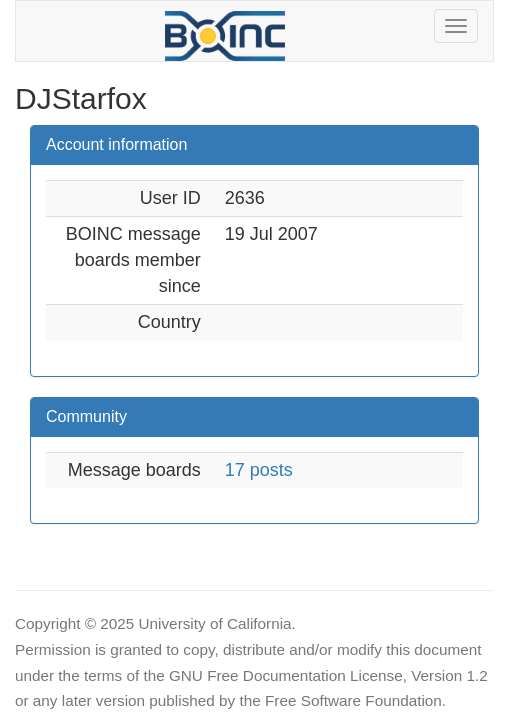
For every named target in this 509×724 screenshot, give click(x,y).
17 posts (259, 470)
